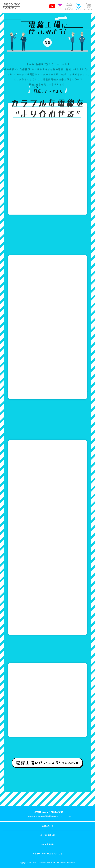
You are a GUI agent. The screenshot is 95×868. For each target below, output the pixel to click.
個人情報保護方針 (48, 835)
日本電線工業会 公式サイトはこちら (48, 854)
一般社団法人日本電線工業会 (47, 812)
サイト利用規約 (47, 844)
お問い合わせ (48, 826)
